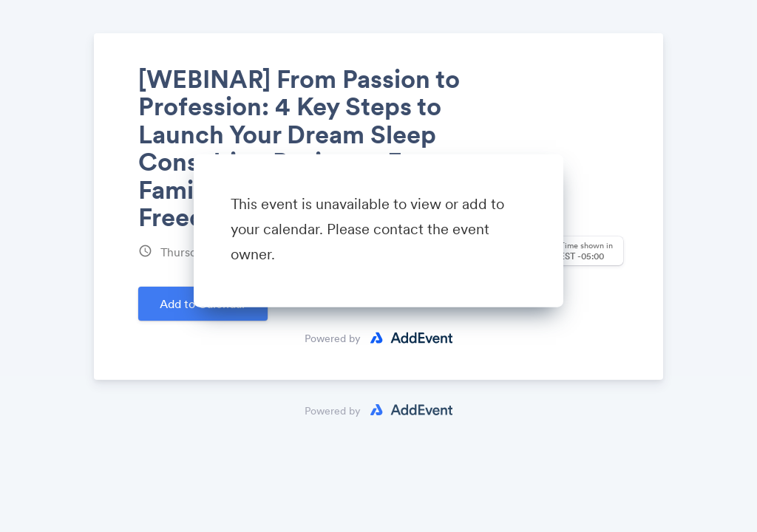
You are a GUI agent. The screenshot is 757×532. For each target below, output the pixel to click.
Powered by (333, 338)
